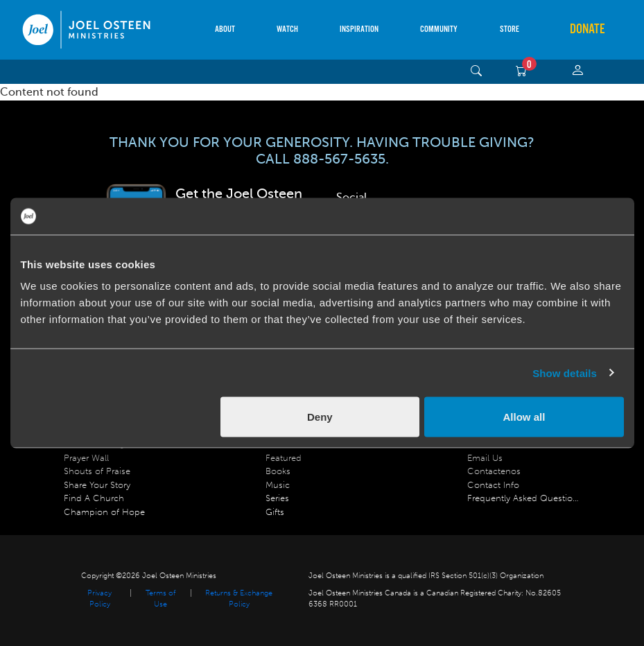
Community (439, 29)
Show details (565, 373)
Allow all (524, 417)
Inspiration (359, 29)
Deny (320, 417)
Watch (287, 29)
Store (510, 29)
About (225, 29)
